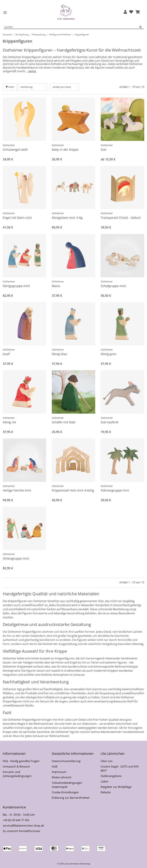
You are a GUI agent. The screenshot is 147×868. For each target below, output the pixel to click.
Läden (105, 781)
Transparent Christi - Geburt (121, 218)
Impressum (59, 772)
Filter (10, 87)
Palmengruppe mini (115, 490)
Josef (6, 354)
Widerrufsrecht (62, 777)
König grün (109, 354)
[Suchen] (141, 27)
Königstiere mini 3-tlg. (68, 218)
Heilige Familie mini (17, 490)
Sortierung (26, 87)
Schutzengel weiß (15, 150)
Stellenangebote (111, 776)
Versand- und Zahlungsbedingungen (17, 774)
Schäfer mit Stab (64, 422)
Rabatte (106, 792)
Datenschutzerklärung (66, 761)
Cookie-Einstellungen (65, 792)
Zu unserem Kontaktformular (22, 831)
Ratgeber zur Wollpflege (116, 787)
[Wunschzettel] (131, 12)
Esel (104, 150)
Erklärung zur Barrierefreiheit (71, 798)
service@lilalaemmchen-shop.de (23, 826)
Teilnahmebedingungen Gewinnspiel (67, 785)
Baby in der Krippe (65, 150)
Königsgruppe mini (16, 286)
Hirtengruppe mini (16, 558)
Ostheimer (9, 145)
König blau (59, 354)
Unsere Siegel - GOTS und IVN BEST (120, 769)
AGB (55, 767)
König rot (9, 422)
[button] (125, 12)
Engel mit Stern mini (17, 218)
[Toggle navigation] (5, 13)
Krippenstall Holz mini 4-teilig (73, 490)
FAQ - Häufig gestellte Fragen (21, 761)
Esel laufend (109, 422)
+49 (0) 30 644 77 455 (16, 820)
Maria (56, 286)
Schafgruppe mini (113, 286)
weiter (32, 71)
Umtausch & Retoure (16, 767)
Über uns (107, 761)
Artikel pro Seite (62, 87)
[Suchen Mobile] (71, 27)
